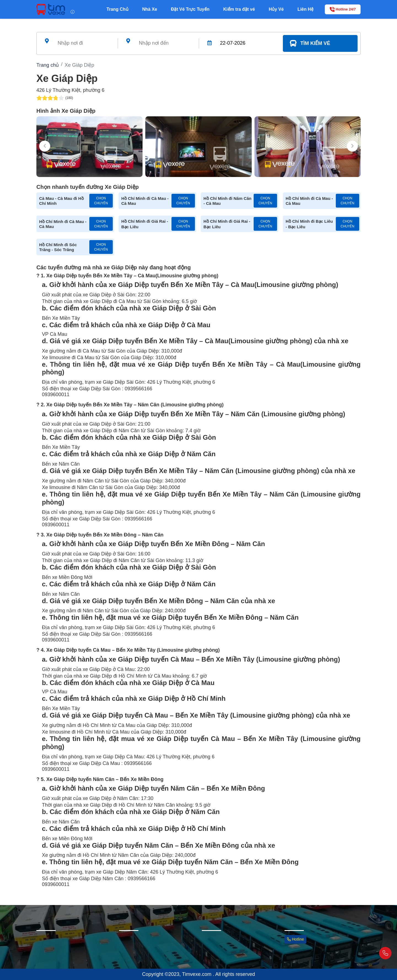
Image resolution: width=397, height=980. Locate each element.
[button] (352, 146)
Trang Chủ (117, 9)
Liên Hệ (305, 9)
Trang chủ (48, 65)
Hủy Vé (276, 9)
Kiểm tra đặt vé (239, 9)
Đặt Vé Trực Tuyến (190, 9)
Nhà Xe (150, 9)
